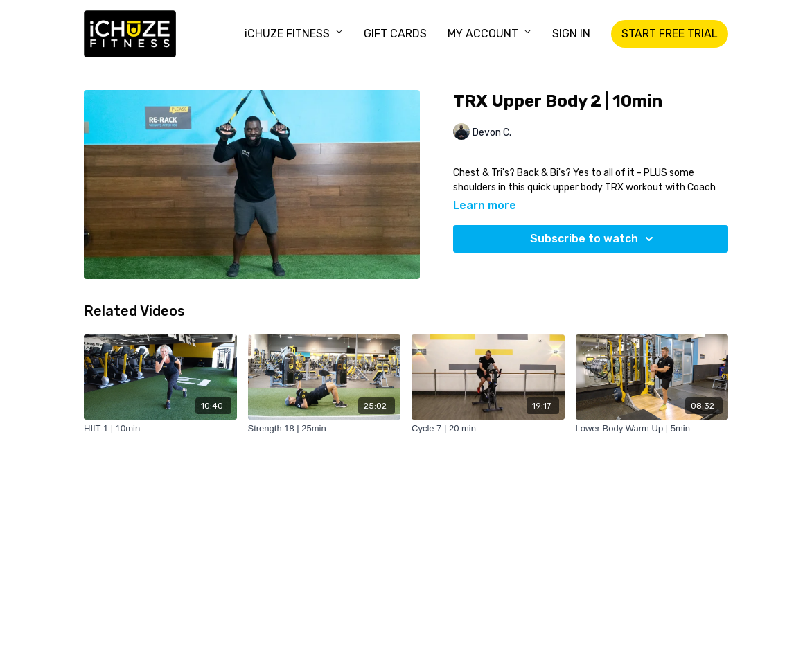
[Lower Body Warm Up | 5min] (652, 429)
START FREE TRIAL (670, 34)
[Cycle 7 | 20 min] (488, 429)
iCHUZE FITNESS (294, 34)
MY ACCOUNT (489, 34)
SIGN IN (571, 34)
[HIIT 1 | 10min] (160, 429)
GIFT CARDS (395, 34)
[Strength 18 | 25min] (325, 429)
